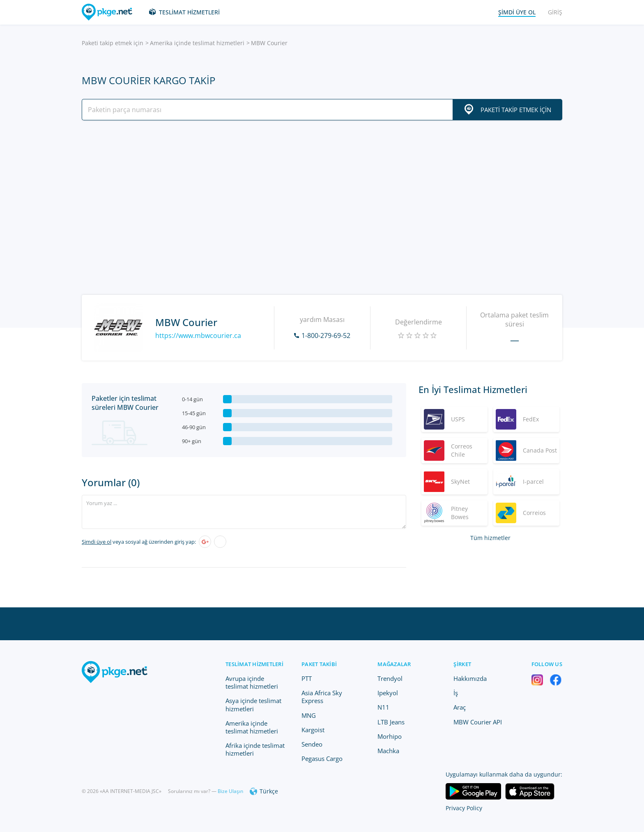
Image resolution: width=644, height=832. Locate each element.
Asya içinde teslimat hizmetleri (253, 704)
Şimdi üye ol (97, 542)
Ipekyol (388, 693)
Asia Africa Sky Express (322, 697)
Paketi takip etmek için (113, 43)
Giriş (555, 12)
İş (456, 693)
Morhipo (390, 736)
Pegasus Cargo (322, 758)
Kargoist (313, 730)
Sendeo (312, 744)
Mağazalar (394, 664)
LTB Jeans (391, 722)
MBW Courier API (478, 722)
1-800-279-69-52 (326, 336)
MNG (309, 715)
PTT (307, 678)
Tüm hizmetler (490, 538)
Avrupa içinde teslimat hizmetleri (252, 682)
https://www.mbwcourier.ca (198, 336)
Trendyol (390, 678)
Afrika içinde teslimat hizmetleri (255, 749)
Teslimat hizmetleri (189, 12)
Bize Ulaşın (230, 791)
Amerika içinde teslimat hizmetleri (197, 43)
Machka (388, 751)
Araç (460, 707)
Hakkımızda (470, 678)
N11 (383, 707)
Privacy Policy (464, 808)
